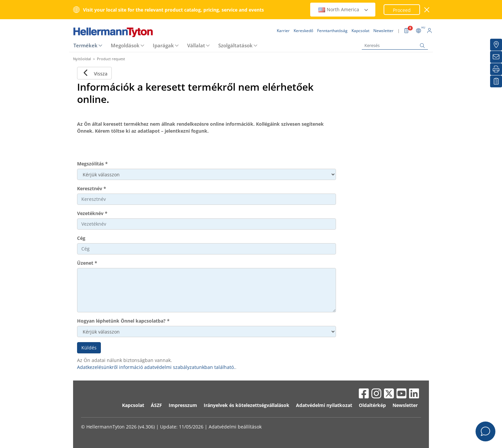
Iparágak (163, 45)
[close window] (427, 10)
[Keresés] (395, 45)
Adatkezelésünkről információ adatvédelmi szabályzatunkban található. (156, 367)
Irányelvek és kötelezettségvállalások (247, 405)
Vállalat (196, 45)
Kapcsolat (133, 405)
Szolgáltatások (235, 45)
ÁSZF (156, 405)
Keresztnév (92, 188)
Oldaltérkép (372, 405)
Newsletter (405, 405)
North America (344, 9)
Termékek (85, 45)
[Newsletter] (496, 57)
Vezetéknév (92, 213)
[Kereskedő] (496, 45)
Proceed (402, 10)
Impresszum (183, 405)
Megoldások (125, 45)
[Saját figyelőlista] (496, 81)
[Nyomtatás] (496, 69)
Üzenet (87, 263)
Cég (81, 238)
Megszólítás (92, 164)
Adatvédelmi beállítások (235, 427)
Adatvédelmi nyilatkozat (324, 405)
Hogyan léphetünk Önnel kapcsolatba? (123, 321)
